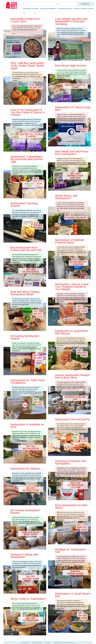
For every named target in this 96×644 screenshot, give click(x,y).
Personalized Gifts (65, 9)
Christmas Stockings (31, 9)
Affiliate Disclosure (37, 642)
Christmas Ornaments (49, 9)
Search (85, 4)
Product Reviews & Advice (84, 9)
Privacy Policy (25, 642)
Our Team (48, 642)
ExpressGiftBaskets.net (69, 642)
